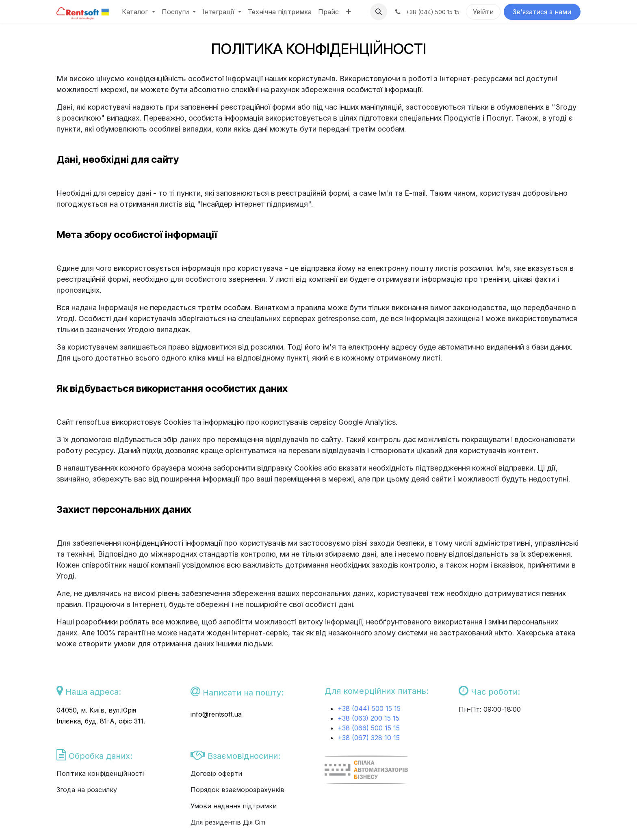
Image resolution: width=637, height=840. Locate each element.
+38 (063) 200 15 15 (368, 718)
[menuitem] (138, 12)
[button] (379, 12)
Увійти (483, 12)
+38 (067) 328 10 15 (369, 738)
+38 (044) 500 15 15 (370, 708)
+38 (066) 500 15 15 (369, 728)
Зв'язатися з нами (542, 12)
